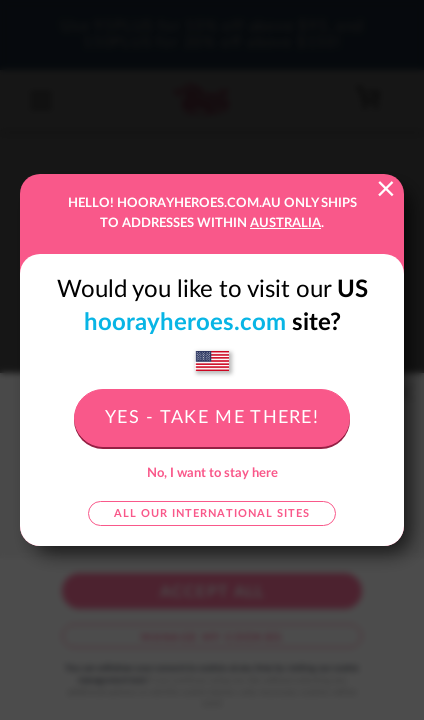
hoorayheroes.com (185, 323)
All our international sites (212, 513)
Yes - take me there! (212, 418)
